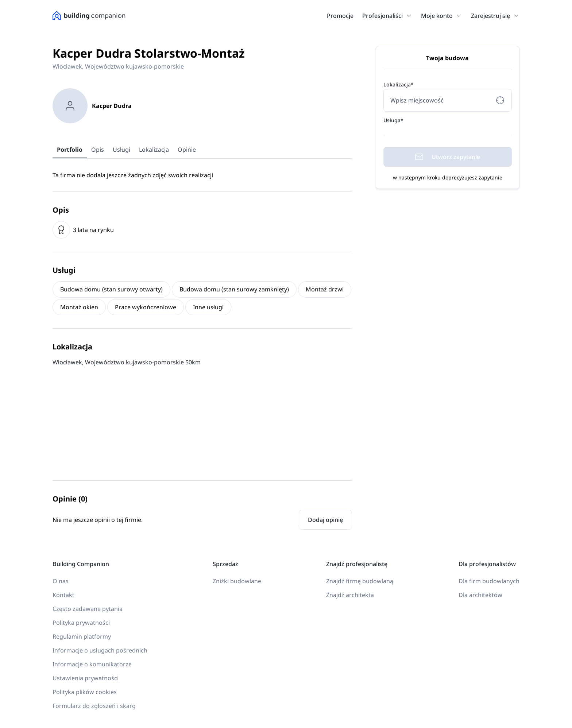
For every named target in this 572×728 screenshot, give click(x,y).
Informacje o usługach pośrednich (100, 650)
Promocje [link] (340, 16)
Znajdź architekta (350, 595)
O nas (61, 581)
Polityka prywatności (81, 623)
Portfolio (70, 150)
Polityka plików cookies (85, 692)
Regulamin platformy (82, 636)
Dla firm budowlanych (489, 581)
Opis (98, 150)
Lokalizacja (154, 150)
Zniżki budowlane (237, 581)
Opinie (187, 150)
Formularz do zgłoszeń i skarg (94, 706)
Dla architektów (480, 595)
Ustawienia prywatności (86, 678)
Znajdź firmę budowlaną (360, 581)
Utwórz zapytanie (447, 157)
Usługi (121, 150)
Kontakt (63, 595)
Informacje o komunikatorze (92, 664)
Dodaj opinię (325, 520)
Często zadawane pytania (88, 609)
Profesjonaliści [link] (382, 16)
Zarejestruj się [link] (490, 16)
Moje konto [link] (437, 16)
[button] (407, 16)
